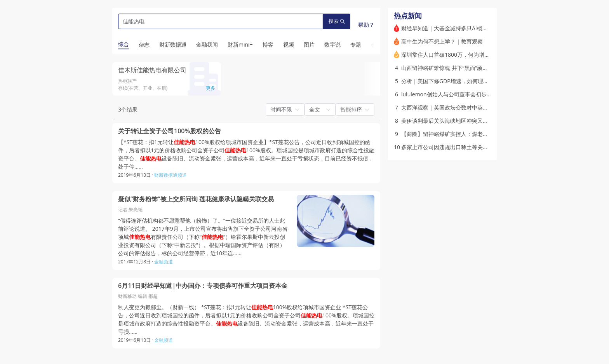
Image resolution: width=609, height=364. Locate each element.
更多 (211, 88)
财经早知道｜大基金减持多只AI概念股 (447, 28)
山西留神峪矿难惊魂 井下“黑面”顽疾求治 (450, 68)
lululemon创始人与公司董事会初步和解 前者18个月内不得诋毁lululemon (490, 94)
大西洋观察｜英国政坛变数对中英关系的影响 (456, 107)
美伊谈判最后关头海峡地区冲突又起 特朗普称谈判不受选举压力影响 (484, 121)
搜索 (337, 21)
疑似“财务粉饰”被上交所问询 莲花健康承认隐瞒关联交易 (196, 199)
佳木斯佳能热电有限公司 (152, 70)
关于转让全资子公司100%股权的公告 (170, 131)
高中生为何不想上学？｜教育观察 (442, 41)
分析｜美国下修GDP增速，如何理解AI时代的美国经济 (466, 81)
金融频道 (164, 262)
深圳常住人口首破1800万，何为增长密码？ (454, 55)
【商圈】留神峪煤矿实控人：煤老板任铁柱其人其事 (464, 134)
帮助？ (366, 25)
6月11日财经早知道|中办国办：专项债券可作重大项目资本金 (203, 286)
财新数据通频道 (171, 175)
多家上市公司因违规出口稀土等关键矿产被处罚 (458, 147)
